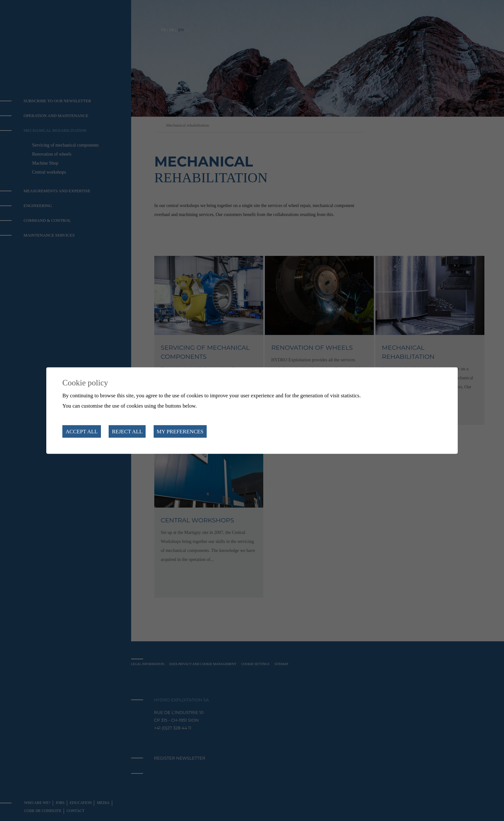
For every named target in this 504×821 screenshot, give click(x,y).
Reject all (127, 431)
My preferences (180, 431)
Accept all (82, 431)
